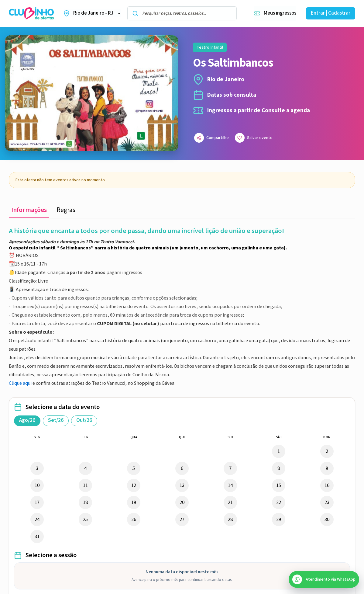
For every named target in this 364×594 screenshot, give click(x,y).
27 (182, 519)
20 (182, 502)
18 (85, 502)
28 (230, 519)
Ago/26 (27, 420)
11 (85, 485)
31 (37, 537)
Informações (29, 210)
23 (327, 502)
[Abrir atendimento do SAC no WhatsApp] (324, 579)
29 (279, 519)
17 (37, 502)
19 (134, 502)
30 (327, 519)
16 (327, 485)
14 (230, 485)
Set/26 (56, 420)
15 (279, 485)
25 (85, 519)
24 (37, 519)
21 (230, 502)
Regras (66, 210)
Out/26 (84, 420)
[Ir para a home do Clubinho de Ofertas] (31, 14)
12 (134, 485)
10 (37, 485)
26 (134, 519)
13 (182, 485)
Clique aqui (20, 383)
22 (279, 502)
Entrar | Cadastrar (331, 13)
